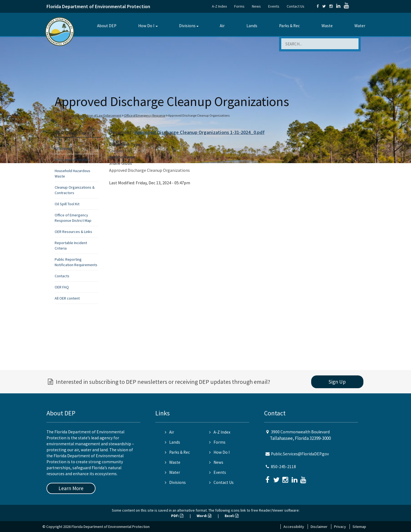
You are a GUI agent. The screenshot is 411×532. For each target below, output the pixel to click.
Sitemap (359, 527)
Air (222, 26)
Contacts (62, 276)
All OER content (67, 298)
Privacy (340, 527)
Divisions (187, 26)
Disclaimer (319, 527)
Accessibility (294, 527)
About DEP (107, 26)
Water (360, 26)
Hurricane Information (72, 160)
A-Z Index (219, 6)
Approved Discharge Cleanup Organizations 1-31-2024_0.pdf (200, 132)
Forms (239, 6)
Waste (327, 26)
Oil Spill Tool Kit (67, 204)
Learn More (71, 488)
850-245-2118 (283, 467)
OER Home (63, 148)
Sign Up (337, 382)
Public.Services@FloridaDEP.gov (300, 454)
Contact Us (296, 6)
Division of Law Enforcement (102, 115)
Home (60, 115)
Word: (204, 516)
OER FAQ (62, 287)
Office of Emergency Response (145, 115)
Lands (252, 26)
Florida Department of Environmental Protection (98, 6)
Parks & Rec (289, 26)
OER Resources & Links (73, 232)
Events (274, 6)
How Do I (146, 26)
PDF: (177, 516)
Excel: (232, 516)
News (256, 6)
